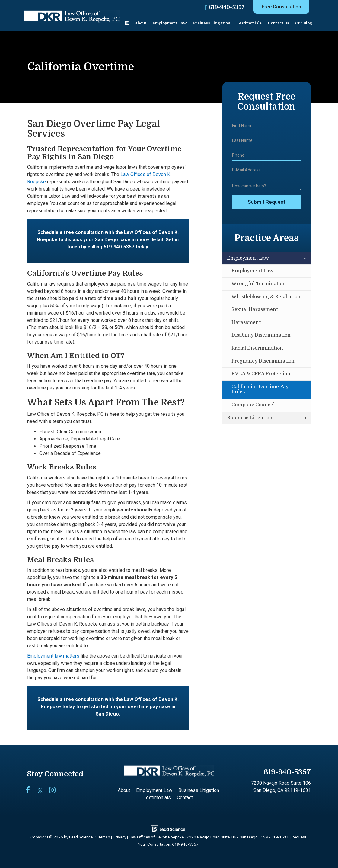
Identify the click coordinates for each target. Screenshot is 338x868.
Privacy (120, 837)
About (141, 23)
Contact (185, 798)
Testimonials (249, 23)
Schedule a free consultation (70, 232)
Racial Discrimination (257, 348)
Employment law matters (53, 656)
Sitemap (103, 837)
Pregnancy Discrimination (263, 361)
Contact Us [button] (278, 23)
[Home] (127, 23)
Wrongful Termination (259, 284)
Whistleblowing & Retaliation (266, 297)
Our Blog (304, 23)
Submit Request (266, 202)
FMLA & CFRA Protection (261, 374)
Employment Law (248, 258)
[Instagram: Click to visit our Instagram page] (54, 791)
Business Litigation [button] (211, 23)
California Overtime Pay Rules (260, 389)
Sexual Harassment (255, 309)
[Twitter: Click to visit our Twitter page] (43, 791)
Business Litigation (250, 418)
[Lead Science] (168, 829)
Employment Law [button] (169, 23)
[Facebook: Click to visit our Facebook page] (31, 791)
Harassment (246, 322)
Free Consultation (281, 7)
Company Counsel (253, 405)
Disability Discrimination (261, 335)
